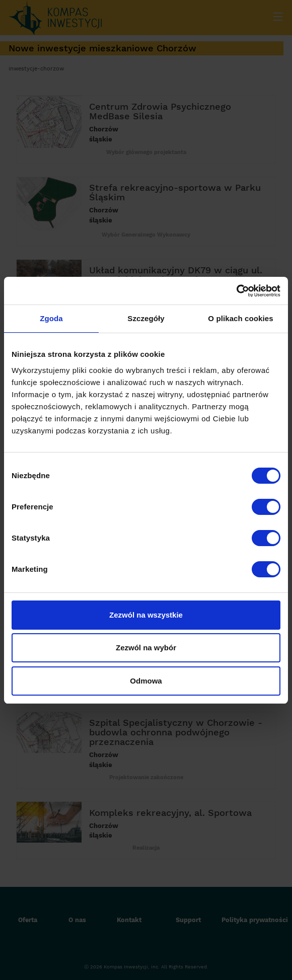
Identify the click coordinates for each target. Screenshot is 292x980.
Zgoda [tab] (51, 318)
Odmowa (146, 681)
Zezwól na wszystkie (146, 615)
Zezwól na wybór (146, 648)
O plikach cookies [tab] (240, 318)
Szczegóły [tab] (146, 318)
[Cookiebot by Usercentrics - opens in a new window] (236, 291)
